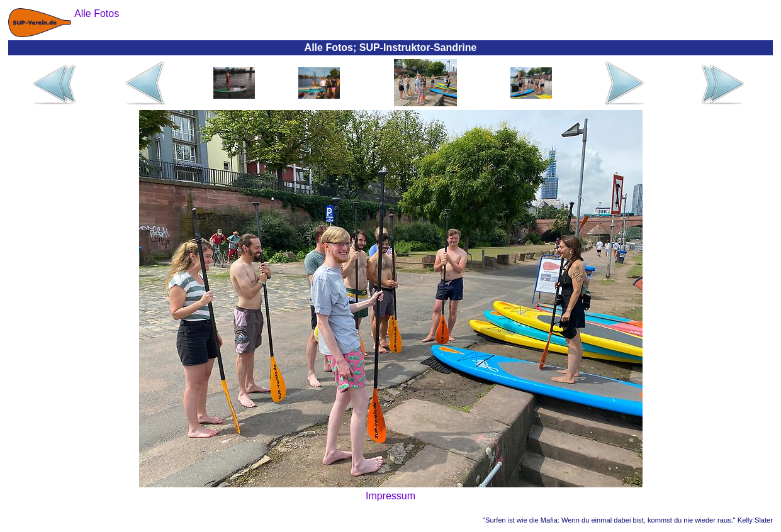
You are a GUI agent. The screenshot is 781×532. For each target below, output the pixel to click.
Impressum (390, 496)
